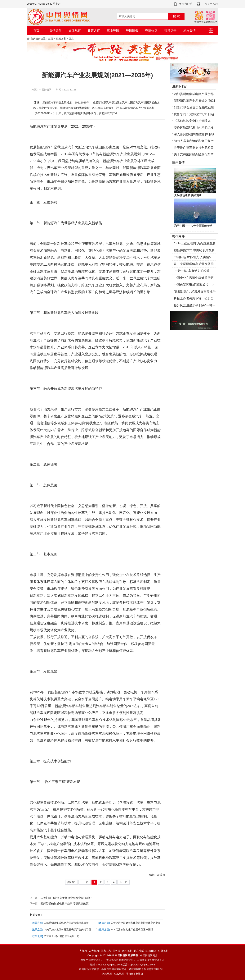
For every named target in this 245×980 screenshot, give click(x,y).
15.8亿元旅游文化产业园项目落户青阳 (132, 930)
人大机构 (94, 951)
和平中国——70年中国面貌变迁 (193, 226)
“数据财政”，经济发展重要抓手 (195, 292)
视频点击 (170, 31)
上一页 (85, 882)
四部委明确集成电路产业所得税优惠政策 (65, 904)
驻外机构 (163, 951)
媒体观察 (75, 31)
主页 (51, 39)
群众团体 (151, 951)
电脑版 (139, 974)
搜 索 (176, 16)
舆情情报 (132, 31)
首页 (36, 31)
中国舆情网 (121, 955)
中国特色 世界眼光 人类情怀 (193, 257)
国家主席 (106, 951)
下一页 (123, 882)
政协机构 (127, 951)
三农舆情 (113, 31)
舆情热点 (151, 31)
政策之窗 (94, 31)
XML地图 (119, 974)
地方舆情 (189, 31)
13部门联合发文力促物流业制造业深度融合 (66, 898)
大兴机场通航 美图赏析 (188, 195)
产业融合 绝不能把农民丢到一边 (62, 936)
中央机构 (82, 951)
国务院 (116, 951)
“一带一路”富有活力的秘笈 (192, 271)
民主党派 (139, 951)
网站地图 (107, 974)
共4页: (72, 882)
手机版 (130, 974)
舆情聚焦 (56, 31)
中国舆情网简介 (149, 955)
